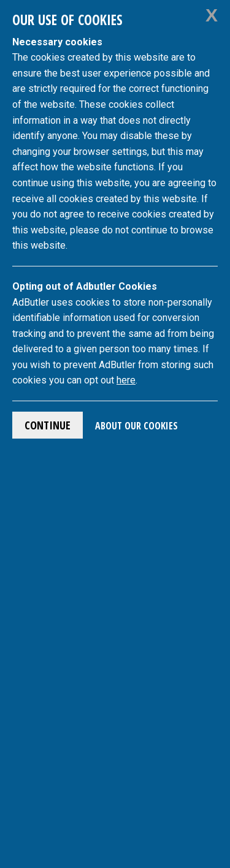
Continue (48, 425)
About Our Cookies (136, 426)
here (126, 380)
